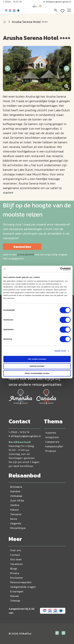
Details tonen (60, 351)
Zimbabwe (16, 496)
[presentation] (7, 68)
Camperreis (52, 442)
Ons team (16, 559)
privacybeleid (26, 255)
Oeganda (16, 523)
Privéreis (51, 451)
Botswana (16, 487)
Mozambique (18, 528)
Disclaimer (17, 578)
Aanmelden (22, 247)
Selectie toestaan (37, 366)
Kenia (14, 519)
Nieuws (15, 596)
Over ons (16, 550)
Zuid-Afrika (17, 501)
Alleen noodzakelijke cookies (37, 373)
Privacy (15, 573)
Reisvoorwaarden (21, 582)
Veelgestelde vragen (23, 587)
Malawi (14, 510)
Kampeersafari (54, 446)
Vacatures (16, 564)
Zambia (15, 505)
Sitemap (15, 601)
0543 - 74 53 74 (12, 2)
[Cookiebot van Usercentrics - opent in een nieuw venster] (54, 269)
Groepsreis (52, 437)
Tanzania (16, 514)
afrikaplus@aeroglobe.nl (57, 2)
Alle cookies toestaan (37, 359)
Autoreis (51, 433)
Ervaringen (17, 591)
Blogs (14, 569)
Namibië (15, 491)
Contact (15, 555)
